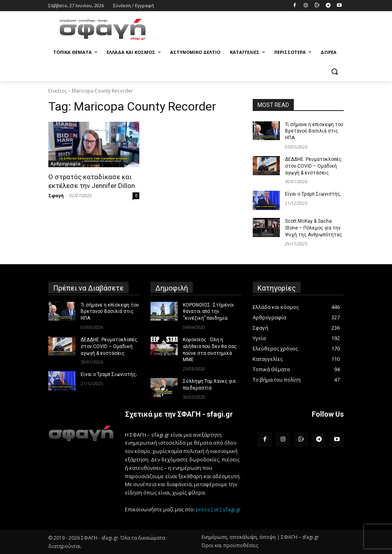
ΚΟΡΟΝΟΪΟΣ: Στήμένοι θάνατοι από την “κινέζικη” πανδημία (208, 312)
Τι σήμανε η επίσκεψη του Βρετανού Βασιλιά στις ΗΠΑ (314, 131)
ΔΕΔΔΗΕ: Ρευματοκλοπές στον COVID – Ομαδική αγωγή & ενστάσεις (313, 166)
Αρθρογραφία (65, 164)
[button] (334, 72)
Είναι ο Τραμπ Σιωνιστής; (313, 194)
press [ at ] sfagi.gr (218, 509)
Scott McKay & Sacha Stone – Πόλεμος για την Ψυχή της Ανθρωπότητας (314, 228)
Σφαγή (56, 195)
